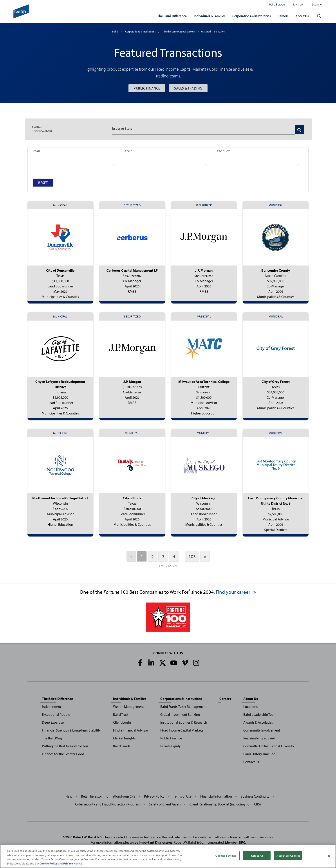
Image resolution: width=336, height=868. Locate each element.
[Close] (329, 856)
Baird (115, 31)
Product (223, 151)
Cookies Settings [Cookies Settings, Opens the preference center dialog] (226, 855)
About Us (301, 16)
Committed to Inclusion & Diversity (269, 746)
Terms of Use (182, 796)
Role (128, 151)
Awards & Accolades (258, 722)
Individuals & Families (205, 16)
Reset (43, 183)
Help (69, 796)
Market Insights (124, 738)
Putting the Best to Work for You (65, 746)
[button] (319, 16)
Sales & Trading (188, 88)
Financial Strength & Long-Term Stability (71, 730)
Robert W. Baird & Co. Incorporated (99, 837)
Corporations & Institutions (249, 16)
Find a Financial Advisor (131, 730)
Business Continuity (255, 796)
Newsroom (298, 4)
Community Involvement (262, 730)
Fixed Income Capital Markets (179, 31)
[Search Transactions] (300, 129)
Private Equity (171, 746)
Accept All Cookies (288, 855)
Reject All (257, 855)
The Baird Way (52, 738)
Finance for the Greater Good (63, 754)
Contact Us (251, 762)
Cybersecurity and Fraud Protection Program (108, 804)
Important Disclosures (156, 842)
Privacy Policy (154, 796)
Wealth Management (128, 707)
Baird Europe (277, 4)
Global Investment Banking (180, 714)
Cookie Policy (49, 863)
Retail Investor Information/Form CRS (108, 796)
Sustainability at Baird (259, 738)
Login (317, 4)
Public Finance (147, 88)
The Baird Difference (166, 16)
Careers (282, 16)
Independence (53, 707)
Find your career (236, 592)
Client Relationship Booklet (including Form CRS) (225, 804)
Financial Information (216, 796)
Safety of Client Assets (165, 804)
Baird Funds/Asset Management (183, 707)
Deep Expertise (53, 722)
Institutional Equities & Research (184, 722)
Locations (250, 707)
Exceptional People (56, 714)
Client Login (122, 722)
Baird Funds (122, 746)
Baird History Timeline (259, 754)
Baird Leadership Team (260, 714)
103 (192, 556)
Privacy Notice (73, 863)
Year (36, 151)
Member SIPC (235, 842)
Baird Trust (121, 714)
